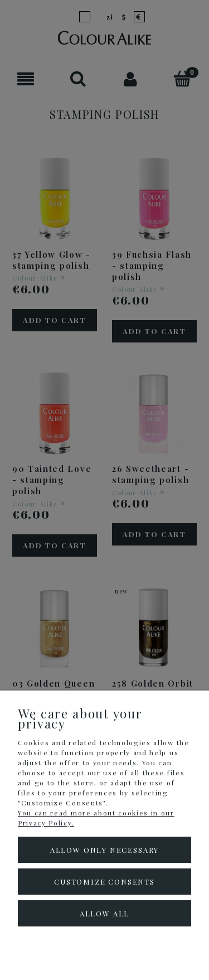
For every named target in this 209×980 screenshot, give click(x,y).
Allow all (104, 913)
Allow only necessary (104, 850)
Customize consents (104, 882)
